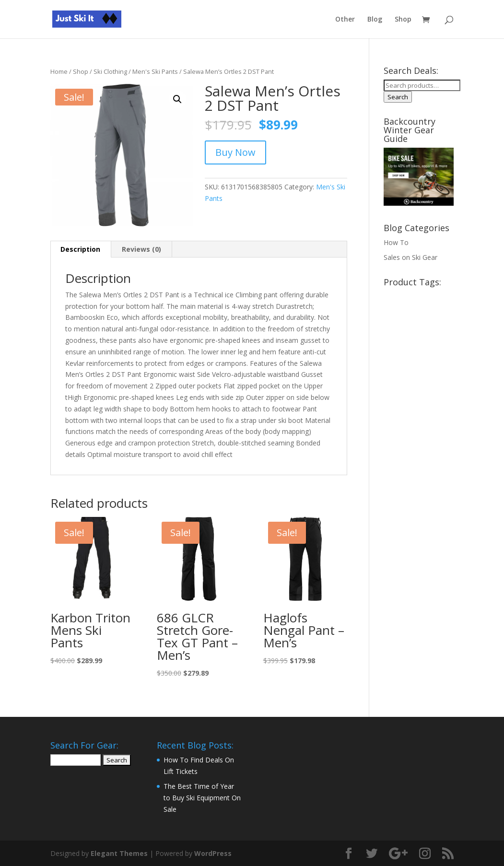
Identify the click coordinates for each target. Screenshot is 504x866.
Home (59, 71)
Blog (375, 20)
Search (398, 97)
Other (345, 20)
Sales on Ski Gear (410, 257)
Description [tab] (80, 249)
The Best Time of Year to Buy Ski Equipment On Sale (202, 798)
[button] (177, 99)
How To (396, 242)
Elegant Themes (119, 853)
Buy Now (235, 152)
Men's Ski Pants (155, 71)
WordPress (213, 853)
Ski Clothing (110, 71)
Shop (403, 20)
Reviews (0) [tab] (141, 249)
